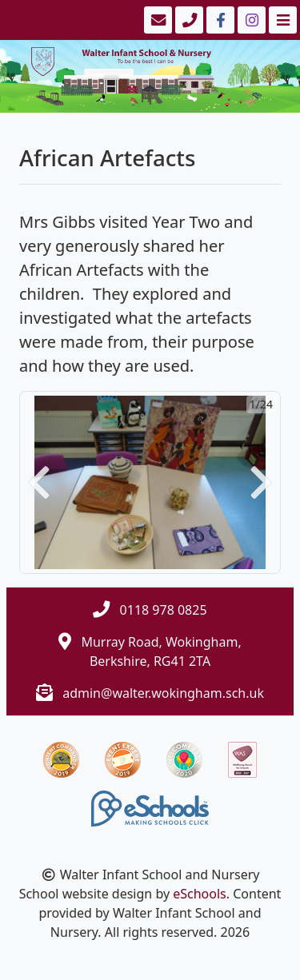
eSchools (200, 894)
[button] (39, 482)
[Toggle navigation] (281, 20)
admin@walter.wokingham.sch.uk (163, 693)
